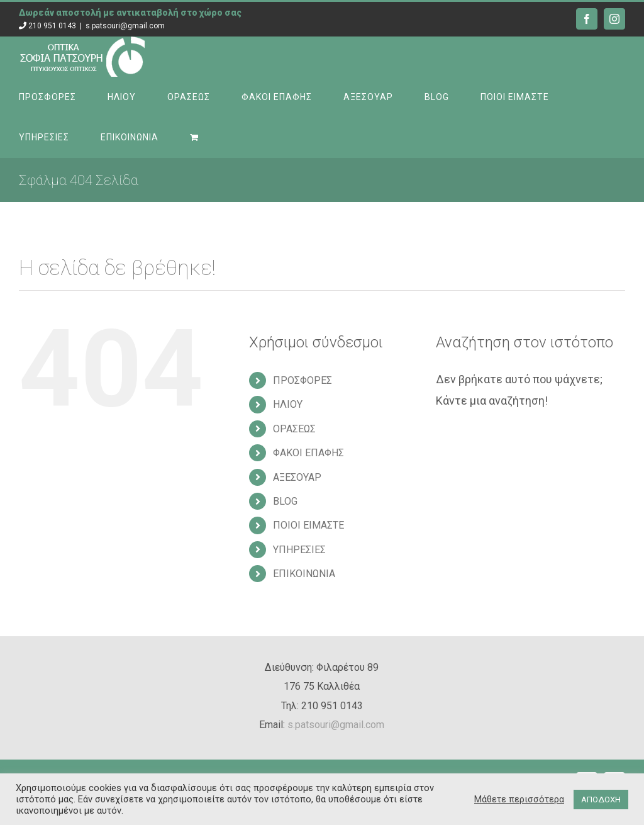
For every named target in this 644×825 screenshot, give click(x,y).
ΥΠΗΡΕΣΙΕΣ (299, 550)
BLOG (285, 501)
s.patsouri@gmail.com (125, 26)
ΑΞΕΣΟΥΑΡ (297, 477)
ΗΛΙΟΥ (288, 404)
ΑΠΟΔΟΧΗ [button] (601, 800)
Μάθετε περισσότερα (519, 799)
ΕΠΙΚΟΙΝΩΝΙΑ (304, 574)
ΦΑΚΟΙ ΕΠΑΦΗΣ (308, 453)
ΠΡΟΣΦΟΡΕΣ (303, 380)
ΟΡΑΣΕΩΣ (294, 429)
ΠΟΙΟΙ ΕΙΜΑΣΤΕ (308, 525)
